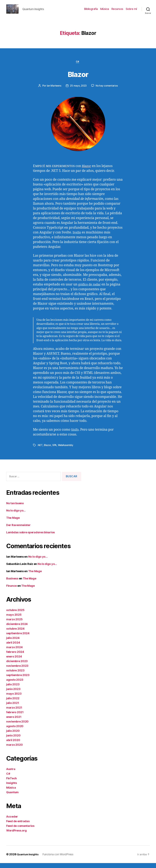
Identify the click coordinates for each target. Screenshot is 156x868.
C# (78, 67)
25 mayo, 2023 (78, 91)
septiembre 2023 (18, 680)
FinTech (11, 783)
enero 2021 (14, 722)
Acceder (12, 821)
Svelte (77, 238)
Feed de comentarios (20, 831)
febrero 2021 (15, 717)
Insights (12, 788)
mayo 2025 (14, 620)
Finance (11, 591)
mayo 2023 (14, 699)
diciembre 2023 (17, 666)
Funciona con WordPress (60, 859)
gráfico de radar (91, 290)
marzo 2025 (14, 624)
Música (105, 11)
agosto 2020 (15, 731)
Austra (11, 774)
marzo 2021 (14, 712)
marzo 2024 (14, 652)
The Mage (13, 523)
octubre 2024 (15, 634)
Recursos (117, 11)
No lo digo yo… (16, 515)
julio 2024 (13, 643)
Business (12, 583)
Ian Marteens (53, 91)
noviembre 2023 (17, 671)
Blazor (78, 79)
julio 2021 (13, 708)
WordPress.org (16, 835)
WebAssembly (67, 450)
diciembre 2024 (17, 629)
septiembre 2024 (18, 638)
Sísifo (75, 435)
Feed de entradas (18, 826)
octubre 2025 (15, 615)
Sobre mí (131, 11)
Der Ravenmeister (18, 530)
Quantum (12, 797)
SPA (55, 450)
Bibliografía (91, 11)
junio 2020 (13, 740)
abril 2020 (13, 745)
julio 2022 (13, 703)
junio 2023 (13, 694)
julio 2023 (13, 689)
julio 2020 (13, 736)
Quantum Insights (29, 859)
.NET (40, 450)
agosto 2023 (15, 685)
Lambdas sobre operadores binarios (31, 537)
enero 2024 (14, 661)
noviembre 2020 (17, 726)
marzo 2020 (14, 750)
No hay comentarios (107, 91)
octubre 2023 (15, 675)
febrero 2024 (15, 657)
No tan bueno (15, 508)
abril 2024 (13, 647)
